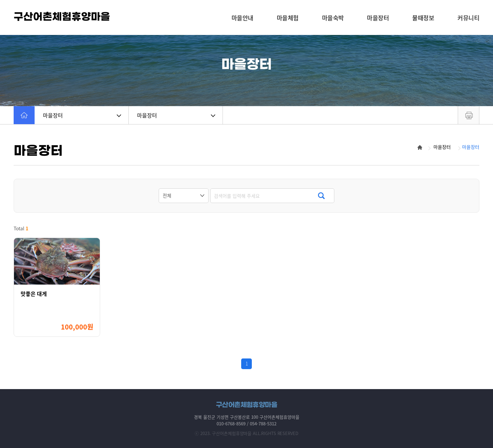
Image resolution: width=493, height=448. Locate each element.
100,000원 (77, 327)
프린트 (469, 115)
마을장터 (82, 115)
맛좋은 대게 (34, 294)
